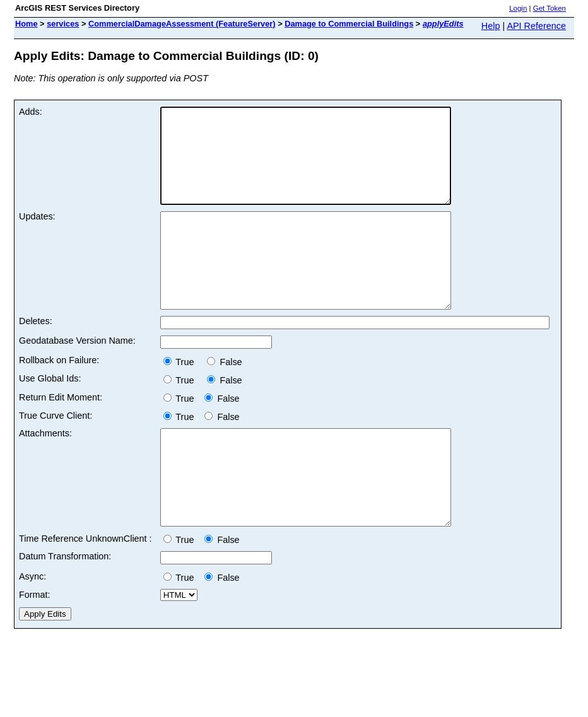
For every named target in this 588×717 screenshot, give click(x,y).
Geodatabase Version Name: (77, 378)
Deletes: (36, 359)
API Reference (536, 26)
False (224, 400)
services (63, 24)
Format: (35, 651)
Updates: (37, 235)
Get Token (550, 8)
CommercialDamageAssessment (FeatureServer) (182, 24)
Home (26, 24)
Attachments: (45, 471)
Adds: (31, 112)
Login (518, 8)
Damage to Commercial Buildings (349, 24)
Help (491, 26)
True (183, 400)
